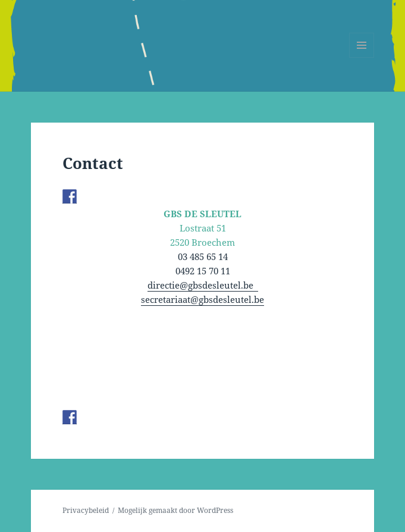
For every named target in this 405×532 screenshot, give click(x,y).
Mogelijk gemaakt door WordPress (175, 510)
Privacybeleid (86, 510)
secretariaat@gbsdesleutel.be (202, 299)
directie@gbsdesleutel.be (203, 285)
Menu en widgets (362, 57)
